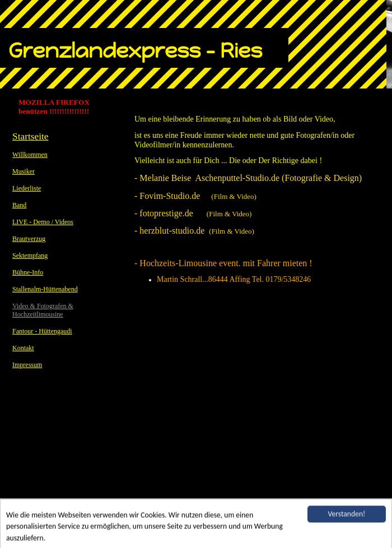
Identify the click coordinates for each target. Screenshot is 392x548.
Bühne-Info (28, 272)
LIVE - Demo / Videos (43, 222)
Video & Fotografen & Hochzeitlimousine (43, 310)
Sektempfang (30, 256)
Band (19, 205)
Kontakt (23, 348)
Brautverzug (29, 239)
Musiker (24, 171)
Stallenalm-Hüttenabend (45, 289)
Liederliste (27, 188)
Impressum (27, 365)
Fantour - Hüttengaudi (42, 331)
